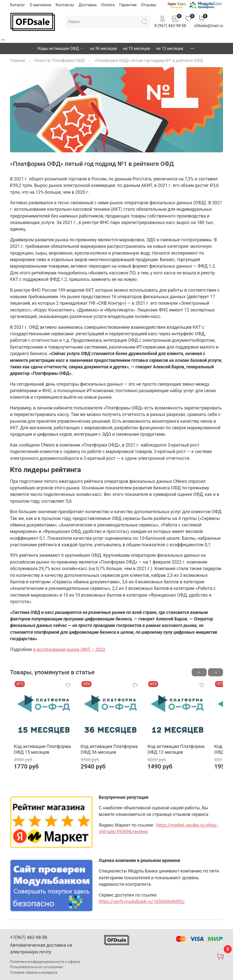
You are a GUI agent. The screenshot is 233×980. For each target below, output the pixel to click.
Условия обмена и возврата (34, 973)
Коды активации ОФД (61, 48)
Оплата (108, 5)
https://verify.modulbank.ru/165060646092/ (142, 908)
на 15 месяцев (136, 48)
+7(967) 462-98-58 (29, 937)
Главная (18, 61)
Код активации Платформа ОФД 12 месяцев (185, 756)
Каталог (18, 5)
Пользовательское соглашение (37, 967)
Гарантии (128, 5)
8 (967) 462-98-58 (170, 26)
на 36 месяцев (103, 48)
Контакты (65, 5)
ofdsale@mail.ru (208, 26)
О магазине (40, 5)
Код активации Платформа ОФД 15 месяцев (39, 756)
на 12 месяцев (169, 48)
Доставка (88, 5)
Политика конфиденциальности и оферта (45, 962)
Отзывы (149, 5)
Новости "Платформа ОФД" (60, 61)
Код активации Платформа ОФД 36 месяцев (112, 756)
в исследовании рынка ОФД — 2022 (69, 649)
